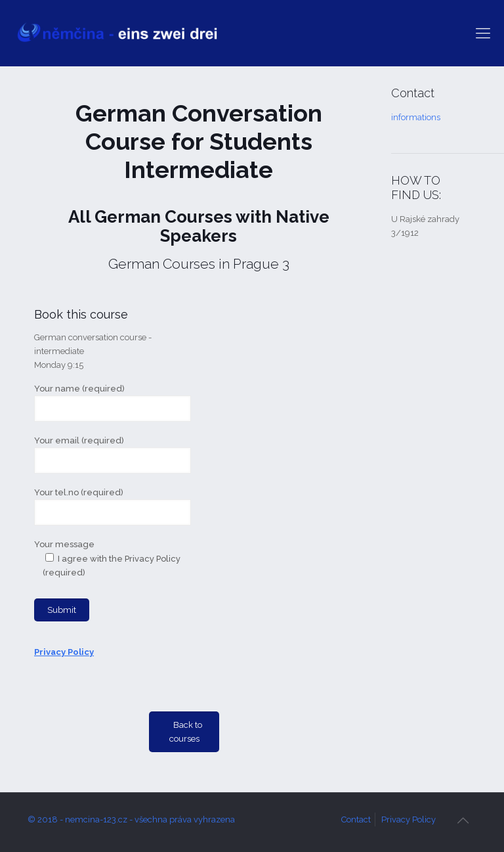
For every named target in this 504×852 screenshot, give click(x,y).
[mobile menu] (483, 33)
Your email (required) (113, 455)
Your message (113, 580)
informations (416, 117)
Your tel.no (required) (113, 506)
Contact (356, 819)
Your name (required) (113, 403)
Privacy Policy (409, 819)
